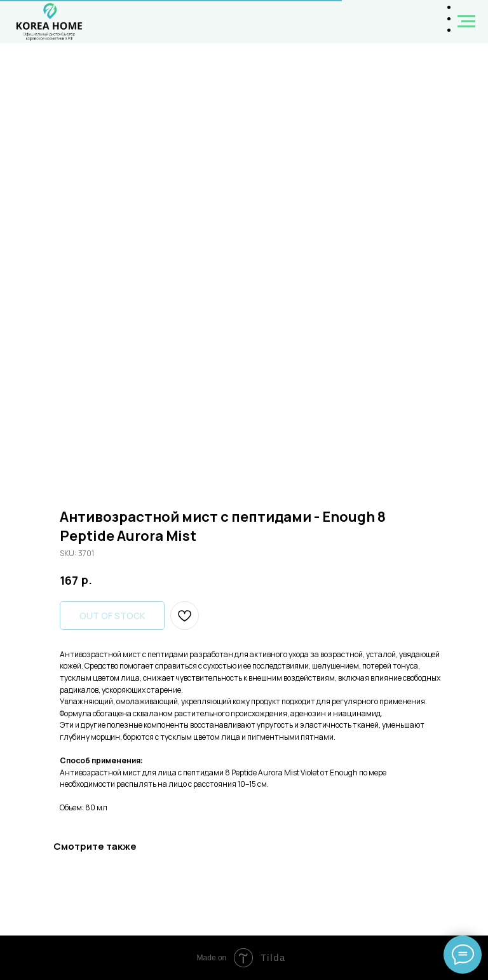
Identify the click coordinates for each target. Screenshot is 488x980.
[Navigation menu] (466, 22)
